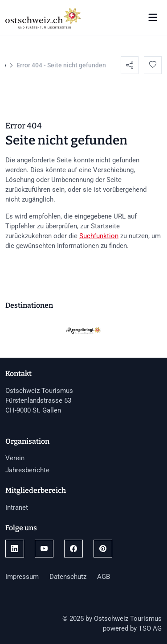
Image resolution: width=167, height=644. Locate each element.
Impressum (22, 577)
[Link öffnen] (15, 549)
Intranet (17, 508)
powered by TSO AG (132, 628)
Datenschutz (68, 577)
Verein (15, 458)
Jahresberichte (27, 470)
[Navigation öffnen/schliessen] (153, 18)
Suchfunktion (99, 236)
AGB (104, 577)
